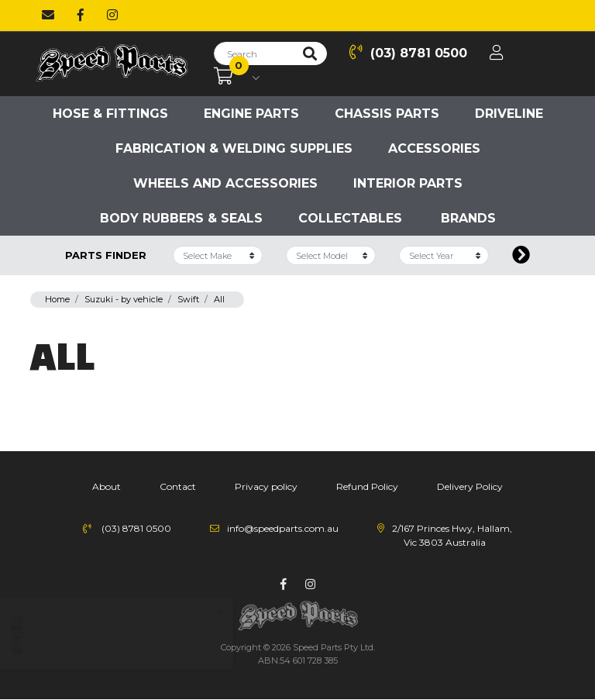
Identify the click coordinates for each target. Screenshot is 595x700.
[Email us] (48, 16)
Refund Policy (367, 486)
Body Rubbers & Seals (181, 218)
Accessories (434, 148)
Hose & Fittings (110, 114)
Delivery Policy (470, 486)
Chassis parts (387, 114)
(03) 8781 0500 (408, 52)
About (107, 486)
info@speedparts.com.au (283, 528)
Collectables (350, 218)
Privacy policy (266, 486)
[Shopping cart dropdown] (237, 77)
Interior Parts (408, 183)
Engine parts (251, 114)
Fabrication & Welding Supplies (234, 148)
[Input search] (254, 53)
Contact (178, 486)
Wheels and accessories (225, 183)
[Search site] (310, 53)
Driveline (509, 114)
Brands (468, 218)
